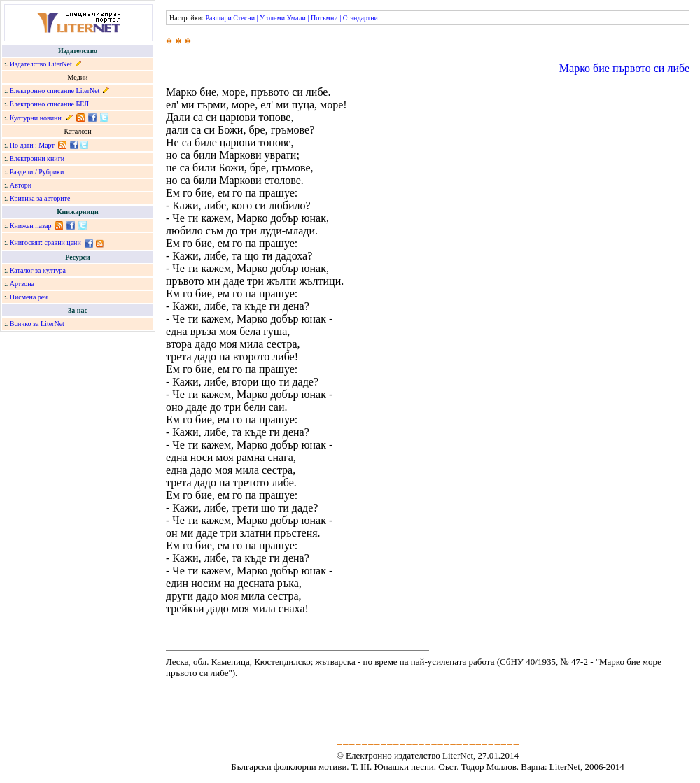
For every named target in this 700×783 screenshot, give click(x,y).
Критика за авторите (40, 198)
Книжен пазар (31, 226)
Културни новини (36, 118)
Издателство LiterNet (41, 64)
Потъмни (324, 18)
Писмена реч (29, 297)
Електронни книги (37, 158)
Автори (21, 185)
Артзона (22, 284)
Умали (296, 18)
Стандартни (360, 18)
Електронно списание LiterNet (55, 91)
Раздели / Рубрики (37, 172)
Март (47, 145)
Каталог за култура (38, 270)
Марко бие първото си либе (624, 68)
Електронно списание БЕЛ (49, 104)
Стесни (244, 18)
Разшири (218, 18)
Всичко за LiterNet (37, 324)
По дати (22, 145)
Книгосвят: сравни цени (45, 242)
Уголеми (272, 18)
